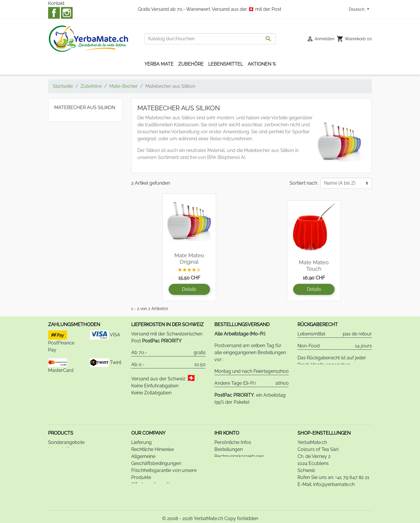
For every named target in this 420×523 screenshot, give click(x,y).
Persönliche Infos (233, 428)
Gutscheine (226, 456)
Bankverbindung (149, 484)
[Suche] (210, 39)
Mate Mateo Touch (314, 266)
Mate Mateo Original (189, 259)
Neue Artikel (61, 435)
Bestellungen (229, 435)
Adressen (225, 449)
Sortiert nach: (304, 183)
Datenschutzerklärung (155, 491)
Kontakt (56, 3)
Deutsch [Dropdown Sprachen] (357, 9)
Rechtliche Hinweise (153, 435)
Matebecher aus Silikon (85, 107)
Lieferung (141, 428)
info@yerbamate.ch (334, 470)
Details (189, 289)
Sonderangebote (66, 428)
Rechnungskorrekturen (239, 442)
